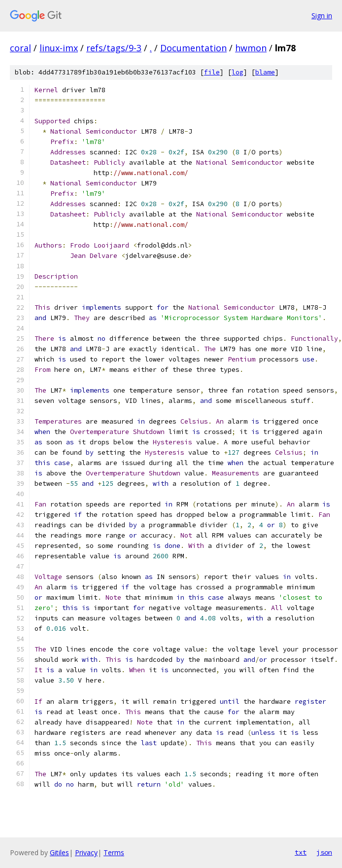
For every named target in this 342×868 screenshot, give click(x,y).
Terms (114, 852)
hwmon (251, 48)
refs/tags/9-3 (114, 48)
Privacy (86, 852)
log (238, 72)
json (324, 852)
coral (20, 48)
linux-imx (59, 48)
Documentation (193, 48)
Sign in (322, 16)
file (212, 72)
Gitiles (59, 852)
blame (265, 72)
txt (301, 852)
